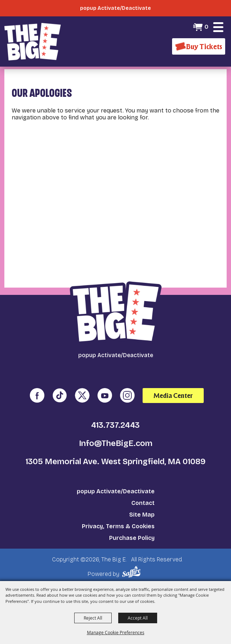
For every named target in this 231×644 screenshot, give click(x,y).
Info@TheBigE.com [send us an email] (116, 443)
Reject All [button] (93, 618)
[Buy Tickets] (199, 46)
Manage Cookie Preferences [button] (116, 632)
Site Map (142, 515)
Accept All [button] (138, 618)
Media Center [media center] (173, 396)
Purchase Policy (132, 538)
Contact (143, 503)
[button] (218, 27)
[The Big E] (33, 42)
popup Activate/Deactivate (116, 491)
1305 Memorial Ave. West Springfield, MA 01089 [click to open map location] (115, 462)
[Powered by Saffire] (133, 572)
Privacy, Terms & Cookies (118, 526)
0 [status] (206, 27)
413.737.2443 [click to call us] (115, 425)
